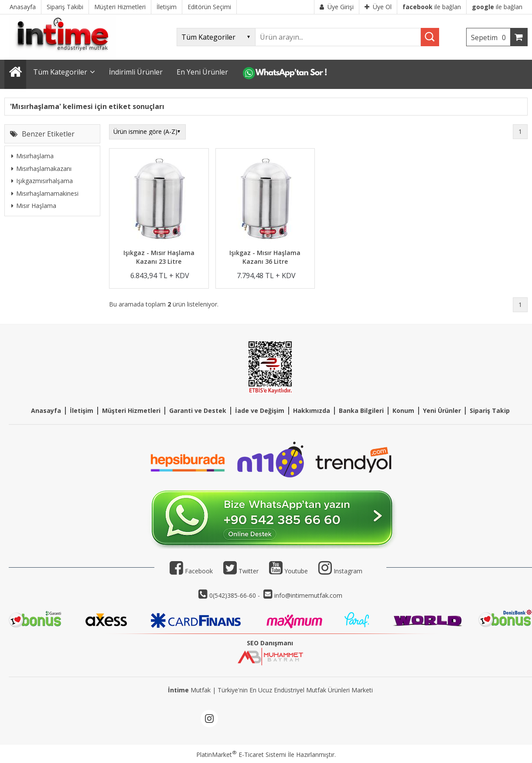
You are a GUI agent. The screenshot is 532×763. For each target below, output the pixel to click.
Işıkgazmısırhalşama (42, 181)
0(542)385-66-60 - (235, 595)
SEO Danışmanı (270, 643)
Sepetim (491, 37)
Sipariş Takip (490, 410)
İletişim (82, 410)
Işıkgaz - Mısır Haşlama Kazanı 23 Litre (159, 257)
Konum (403, 410)
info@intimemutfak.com (308, 595)
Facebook (191, 571)
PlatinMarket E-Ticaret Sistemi (241, 754)
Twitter (241, 571)
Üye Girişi (337, 7)
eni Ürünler (444, 410)
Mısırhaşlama (32, 156)
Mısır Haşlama (34, 206)
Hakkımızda (312, 410)
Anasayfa (46, 410)
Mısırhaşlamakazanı (41, 169)
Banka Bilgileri (361, 410)
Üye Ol (378, 7)
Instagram (348, 571)
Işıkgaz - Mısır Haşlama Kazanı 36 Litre (265, 257)
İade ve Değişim (260, 410)
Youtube (288, 571)
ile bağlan (432, 7)
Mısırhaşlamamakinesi (45, 193)
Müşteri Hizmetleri (131, 410)
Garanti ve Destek (198, 410)
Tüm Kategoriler (60, 72)
